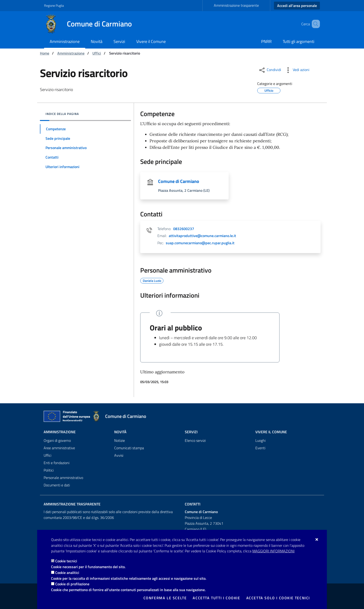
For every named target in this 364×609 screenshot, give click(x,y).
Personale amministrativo (63, 478)
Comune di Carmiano (179, 181)
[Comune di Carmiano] (91, 24)
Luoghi (260, 440)
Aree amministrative (59, 448)
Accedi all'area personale (297, 6)
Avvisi (119, 455)
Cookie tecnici (66, 561)
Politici (49, 470)
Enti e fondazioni (57, 463)
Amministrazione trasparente (236, 5)
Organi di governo (57, 440)
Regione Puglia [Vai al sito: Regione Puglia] (54, 5)
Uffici (97, 53)
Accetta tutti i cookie (216, 598)
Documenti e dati (57, 485)
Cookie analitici (67, 573)
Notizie (120, 440)
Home (45, 53)
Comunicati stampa (129, 448)
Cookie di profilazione (72, 584)
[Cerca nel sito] (314, 24)
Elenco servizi (195, 440)
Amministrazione (71, 53)
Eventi (260, 448)
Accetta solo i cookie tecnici (278, 598)
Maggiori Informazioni (273, 551)
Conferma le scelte (165, 598)
